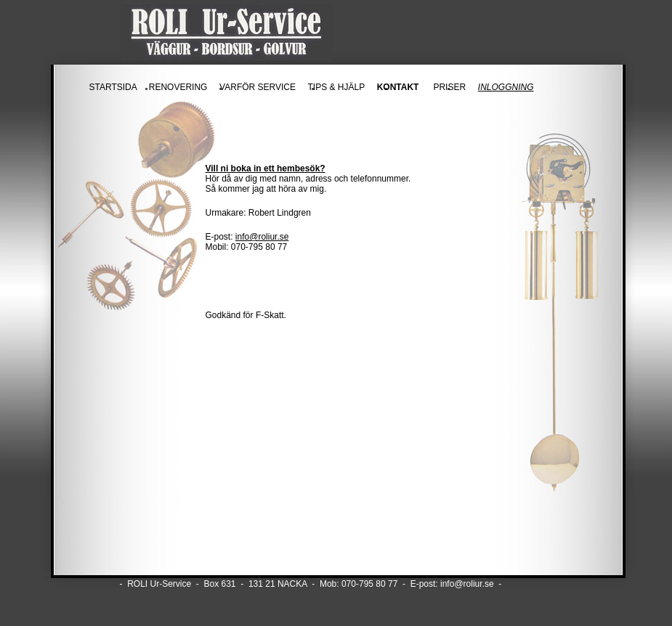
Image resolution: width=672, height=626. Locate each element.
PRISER (449, 87)
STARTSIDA (113, 87)
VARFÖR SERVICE (258, 87)
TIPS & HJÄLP (336, 87)
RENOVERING (178, 87)
